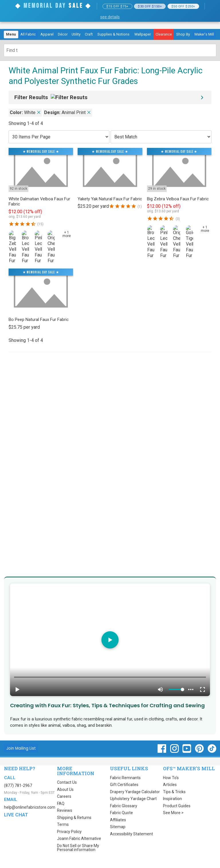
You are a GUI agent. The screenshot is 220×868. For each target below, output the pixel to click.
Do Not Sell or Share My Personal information (78, 848)
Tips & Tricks (174, 792)
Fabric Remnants (125, 778)
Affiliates (118, 820)
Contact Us (67, 782)
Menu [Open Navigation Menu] (11, 34)
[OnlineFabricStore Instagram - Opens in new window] (175, 752)
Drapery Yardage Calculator (135, 792)
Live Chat (16, 815)
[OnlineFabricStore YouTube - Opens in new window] (187, 752)
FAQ (61, 804)
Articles (170, 785)
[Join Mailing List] (21, 748)
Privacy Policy (69, 832)
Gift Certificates (124, 785)
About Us (65, 789)
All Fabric (28, 34)
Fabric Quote (121, 813)
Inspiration (172, 799)
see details (110, 17)
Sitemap (118, 827)
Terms (63, 824)
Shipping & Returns (74, 818)
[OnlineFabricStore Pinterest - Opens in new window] (200, 752)
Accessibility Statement (131, 834)
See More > (173, 813)
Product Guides (177, 806)
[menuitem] (11, 35)
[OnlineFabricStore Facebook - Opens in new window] (162, 752)
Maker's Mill (204, 34)
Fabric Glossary (124, 806)
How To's (171, 778)
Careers (64, 796)
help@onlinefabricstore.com (30, 807)
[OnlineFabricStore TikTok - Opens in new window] (212, 752)
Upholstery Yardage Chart (133, 799)
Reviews (65, 810)
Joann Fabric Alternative (79, 838)
